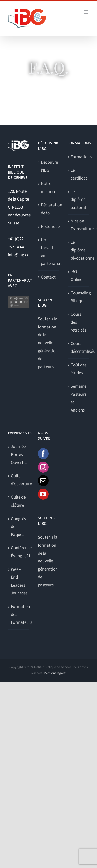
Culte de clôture (18, 501)
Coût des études (79, 369)
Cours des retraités (78, 322)
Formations (79, 157)
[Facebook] (43, 454)
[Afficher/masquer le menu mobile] (87, 12)
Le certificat (79, 174)
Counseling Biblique (79, 297)
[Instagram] (43, 467)
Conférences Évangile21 (19, 552)
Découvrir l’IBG (49, 166)
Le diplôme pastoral (78, 200)
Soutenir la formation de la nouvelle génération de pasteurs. (48, 343)
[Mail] (43, 481)
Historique (49, 227)
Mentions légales (55, 673)
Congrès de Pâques (18, 527)
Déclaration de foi (49, 209)
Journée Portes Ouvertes (19, 455)
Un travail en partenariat (49, 252)
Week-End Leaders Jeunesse (19, 581)
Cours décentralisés (79, 348)
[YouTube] (43, 494)
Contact (48, 277)
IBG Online (76, 276)
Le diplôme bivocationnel (79, 250)
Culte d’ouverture (19, 480)
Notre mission (48, 188)
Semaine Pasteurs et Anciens (79, 398)
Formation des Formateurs (19, 615)
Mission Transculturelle (79, 225)
